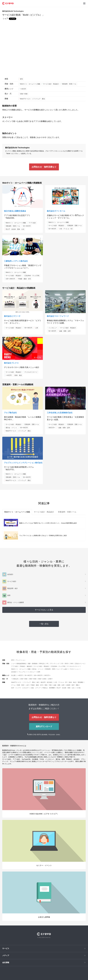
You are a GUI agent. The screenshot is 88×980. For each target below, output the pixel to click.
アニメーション (21, 660)
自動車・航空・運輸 (72, 685)
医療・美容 (21, 685)
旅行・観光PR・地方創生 (45, 682)
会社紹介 (14, 672)
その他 (78, 688)
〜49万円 (23, 89)
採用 (39, 672)
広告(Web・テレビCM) (32, 276)
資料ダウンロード (44, 726)
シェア (5, 18)
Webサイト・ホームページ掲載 (30, 84)
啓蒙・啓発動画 (33, 664)
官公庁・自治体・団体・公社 (15, 229)
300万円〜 (52, 428)
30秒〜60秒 (24, 94)
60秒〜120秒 (42, 679)
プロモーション (74, 669)
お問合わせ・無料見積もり (44, 167)
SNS (72, 664)
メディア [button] (6, 955)
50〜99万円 (27, 226)
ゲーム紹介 (64, 669)
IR (47, 664)
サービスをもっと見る (44, 610)
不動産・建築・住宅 (24, 279)
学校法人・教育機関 (49, 688)
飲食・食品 (18, 375)
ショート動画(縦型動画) (19, 664)
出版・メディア (36, 688)
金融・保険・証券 (65, 331)
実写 (21, 79)
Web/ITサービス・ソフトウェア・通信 (32, 99)
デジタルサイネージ (31, 372)
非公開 (13, 675)
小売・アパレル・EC (66, 229)
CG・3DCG (65, 664)
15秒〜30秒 (24, 679)
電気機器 (80, 682)
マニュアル (22, 672)
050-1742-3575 (35, 734)
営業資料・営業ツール (69, 84)
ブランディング (55, 664)
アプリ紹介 (32, 223)
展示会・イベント (11, 428)
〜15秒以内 (15, 679)
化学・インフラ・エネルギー (20, 688)
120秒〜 (50, 679)
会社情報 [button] (6, 962)
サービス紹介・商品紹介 (51, 84)
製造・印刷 (48, 685)
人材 (37, 328)
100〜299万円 (10, 279)
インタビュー (53, 328)
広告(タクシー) (80, 664)
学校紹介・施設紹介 (26, 666)
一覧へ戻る (44, 624)
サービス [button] (6, 948)
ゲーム (13, 685)
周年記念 (42, 664)
